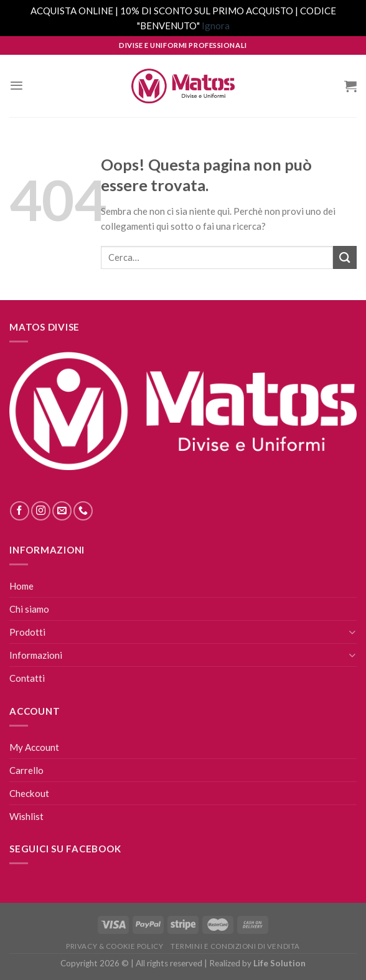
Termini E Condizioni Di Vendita (235, 946)
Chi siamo (29, 609)
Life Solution (279, 963)
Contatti (27, 678)
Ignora (216, 26)
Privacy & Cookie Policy (115, 946)
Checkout (29, 793)
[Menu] (16, 86)
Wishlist (26, 816)
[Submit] (345, 257)
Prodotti (27, 632)
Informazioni (36, 655)
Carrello (26, 770)
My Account (34, 747)
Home (21, 586)
